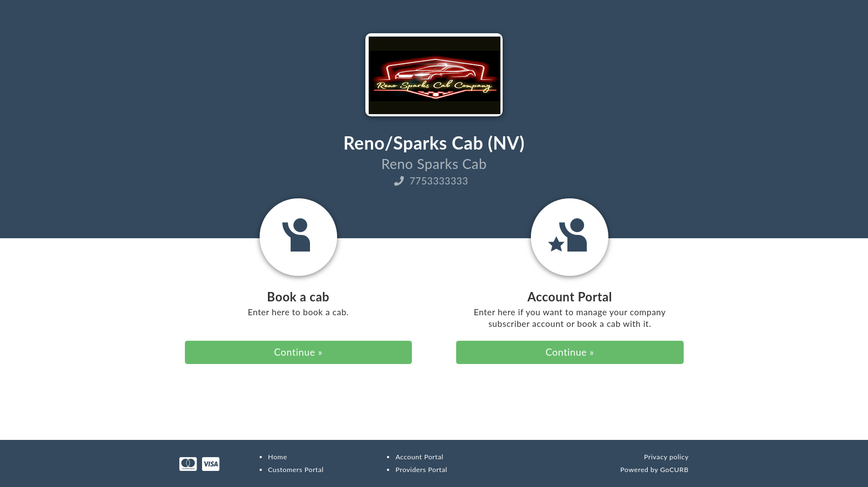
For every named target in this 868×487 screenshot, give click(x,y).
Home (278, 457)
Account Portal (419, 457)
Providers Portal (421, 470)
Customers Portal (296, 470)
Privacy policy (666, 457)
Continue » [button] (298, 352)
